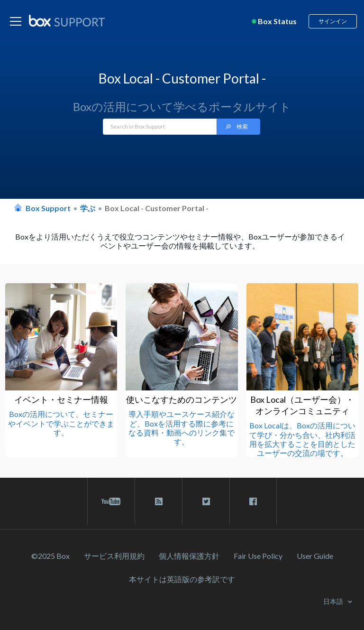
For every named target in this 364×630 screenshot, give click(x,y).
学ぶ (88, 208)
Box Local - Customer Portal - (157, 208)
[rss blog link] (159, 501)
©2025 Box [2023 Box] (50, 556)
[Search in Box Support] (160, 127)
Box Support (48, 208)
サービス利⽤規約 (114, 556)
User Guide (315, 556)
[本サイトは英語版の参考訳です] (182, 579)
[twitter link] (206, 501)
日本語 (334, 601)
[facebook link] (253, 501)
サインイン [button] (333, 21)
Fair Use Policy (258, 556)
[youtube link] (111, 501)
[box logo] (67, 20)
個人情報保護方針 (189, 556)
